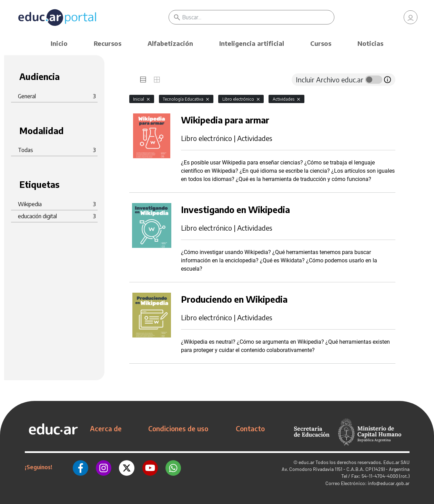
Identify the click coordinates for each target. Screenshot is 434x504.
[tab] (143, 80)
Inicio (59, 43)
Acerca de (106, 429)
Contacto (250, 429)
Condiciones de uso (178, 429)
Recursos (108, 43)
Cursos (321, 43)
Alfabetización (170, 43)
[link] (411, 17)
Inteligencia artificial (252, 43)
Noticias (370, 43)
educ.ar (306, 462)
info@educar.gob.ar (389, 483)
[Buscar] (258, 17)
